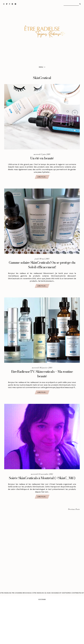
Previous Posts (74, 509)
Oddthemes (66, 593)
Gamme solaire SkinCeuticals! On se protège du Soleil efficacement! (42, 265)
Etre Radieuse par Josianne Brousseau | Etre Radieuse (22, 593)
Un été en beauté (42, 158)
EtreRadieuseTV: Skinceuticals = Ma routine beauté (42, 374)
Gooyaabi (42, 599)
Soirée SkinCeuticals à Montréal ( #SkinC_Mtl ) (42, 478)
